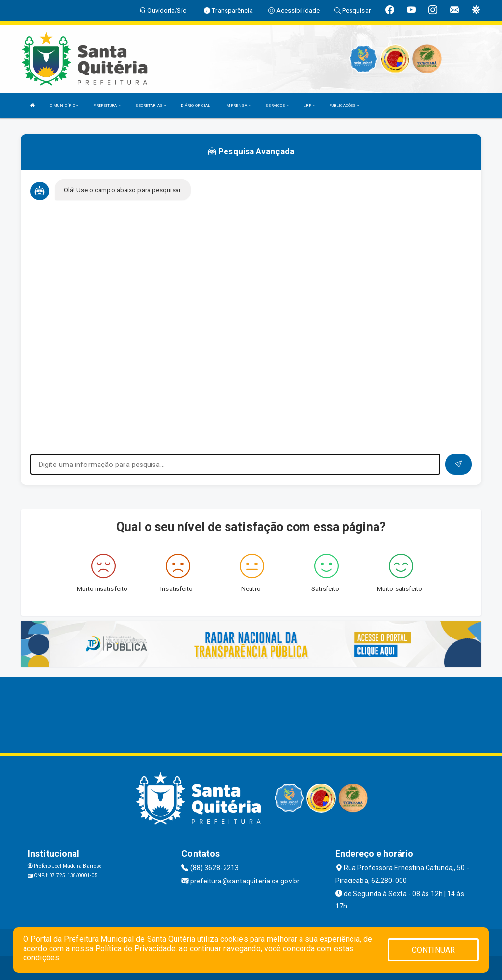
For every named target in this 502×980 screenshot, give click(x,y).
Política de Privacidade (135, 948)
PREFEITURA (107, 106)
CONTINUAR (433, 950)
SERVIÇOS (277, 106)
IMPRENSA (238, 106)
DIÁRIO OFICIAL (196, 106)
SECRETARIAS (151, 106)
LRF (309, 106)
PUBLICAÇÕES (344, 106)
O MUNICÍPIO (64, 106)
